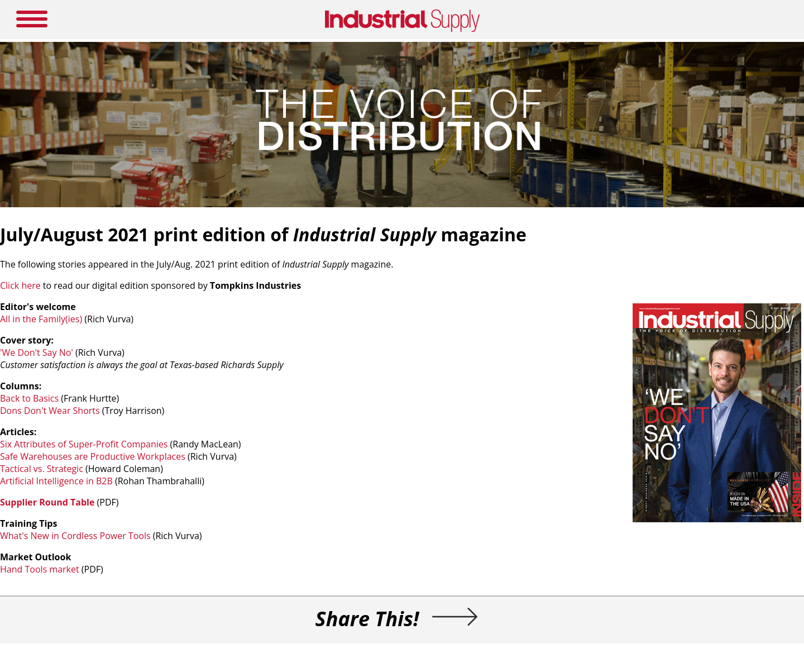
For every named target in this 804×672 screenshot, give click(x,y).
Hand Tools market (40, 569)
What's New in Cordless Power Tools (75, 536)
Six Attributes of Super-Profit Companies (84, 444)
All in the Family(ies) (41, 319)
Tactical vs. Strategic (42, 469)
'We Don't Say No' (37, 352)
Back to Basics (29, 398)
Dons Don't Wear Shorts (50, 411)
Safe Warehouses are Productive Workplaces (93, 456)
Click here (20, 285)
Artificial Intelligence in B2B (56, 481)
